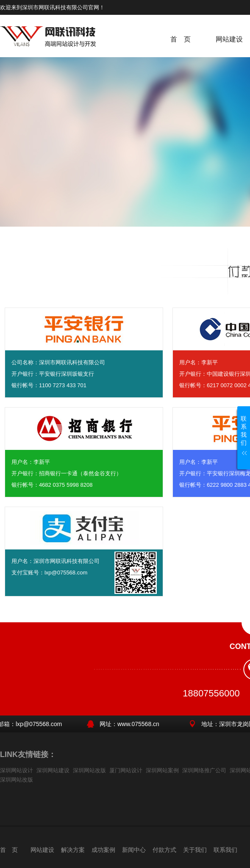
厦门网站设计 (126, 770)
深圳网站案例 (162, 770)
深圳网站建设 (53, 770)
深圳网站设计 (17, 770)
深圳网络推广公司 (204, 770)
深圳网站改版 (89, 770)
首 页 (181, 39)
